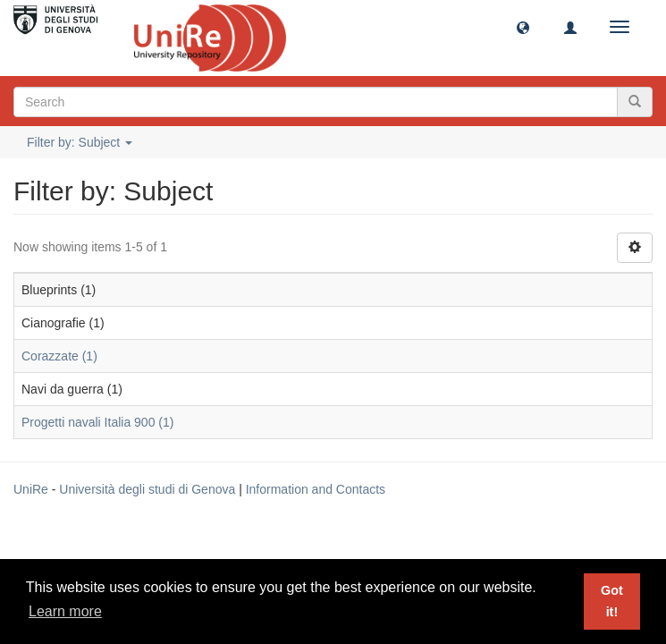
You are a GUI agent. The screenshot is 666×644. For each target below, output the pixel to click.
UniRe (31, 489)
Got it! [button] (612, 601)
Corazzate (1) (59, 356)
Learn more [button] (65, 611)
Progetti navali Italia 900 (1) (97, 422)
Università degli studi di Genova (147, 489)
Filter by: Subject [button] (80, 142)
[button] (523, 27)
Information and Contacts (316, 489)
